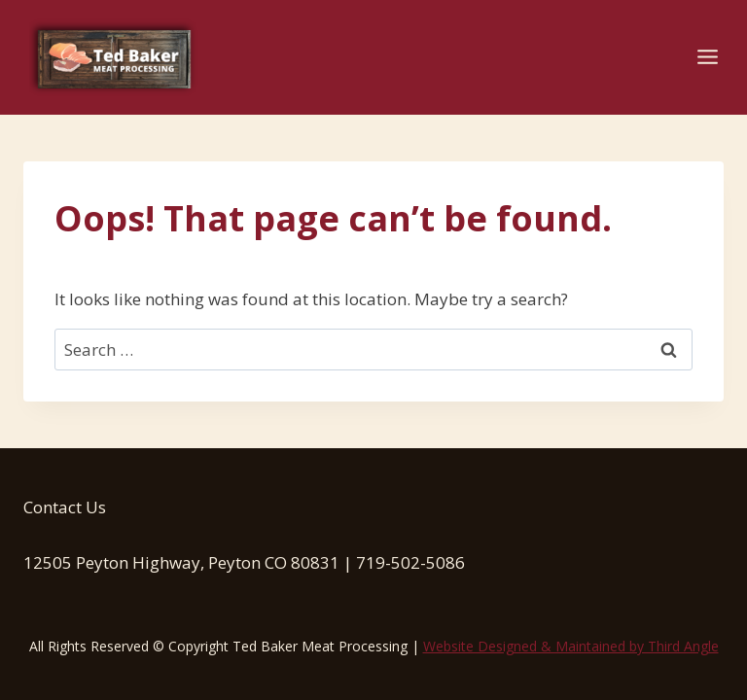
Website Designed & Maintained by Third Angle (571, 646)
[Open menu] (707, 57)
